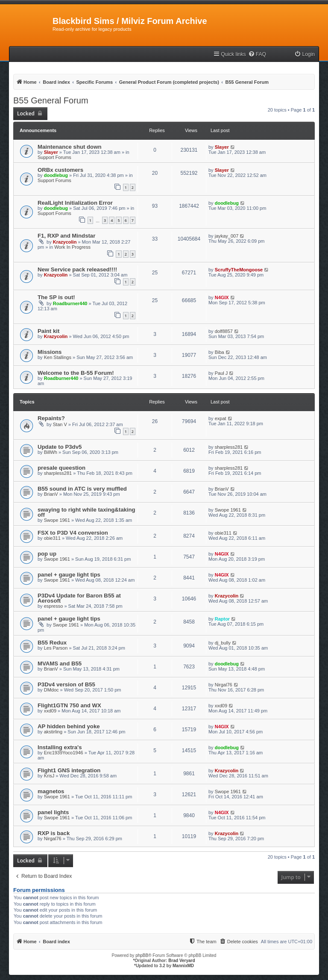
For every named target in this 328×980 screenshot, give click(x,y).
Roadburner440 (70, 303)
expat (221, 418)
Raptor (222, 619)
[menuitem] (257, 54)
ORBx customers (60, 170)
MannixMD (183, 966)
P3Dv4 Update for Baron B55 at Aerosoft (79, 598)
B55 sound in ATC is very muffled (82, 489)
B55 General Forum (51, 100)
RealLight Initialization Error (75, 203)
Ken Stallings (58, 357)
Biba (220, 352)
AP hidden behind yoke (69, 726)
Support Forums (54, 157)
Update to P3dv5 (60, 447)
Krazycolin (65, 242)
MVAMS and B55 (60, 664)
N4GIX (222, 297)
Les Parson (56, 648)
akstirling (53, 732)
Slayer (51, 152)
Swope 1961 (57, 520)
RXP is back (54, 833)
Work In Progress (72, 247)
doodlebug (56, 175)
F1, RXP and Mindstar (66, 236)
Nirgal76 (224, 685)
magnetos (51, 791)
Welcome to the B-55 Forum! (76, 373)
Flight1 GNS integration (69, 770)
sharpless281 (229, 447)
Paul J (221, 373)
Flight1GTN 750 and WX (69, 705)
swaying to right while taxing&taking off (86, 512)
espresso (54, 606)
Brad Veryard (182, 961)
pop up (47, 554)
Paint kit (48, 331)
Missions (50, 352)
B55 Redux (52, 643)
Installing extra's (60, 747)
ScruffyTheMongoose (239, 270)
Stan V (60, 424)
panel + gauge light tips (69, 575)
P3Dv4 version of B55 (66, 684)
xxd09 (50, 711)
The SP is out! (56, 297)
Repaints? (51, 418)
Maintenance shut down (69, 147)
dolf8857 (224, 331)
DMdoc (51, 690)
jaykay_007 (227, 236)
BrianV (51, 494)
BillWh (51, 452)
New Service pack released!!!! (77, 269)
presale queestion (61, 468)
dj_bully (223, 643)
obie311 (52, 538)
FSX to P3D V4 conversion (73, 533)
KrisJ (49, 776)
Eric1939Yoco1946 (64, 753)
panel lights (53, 812)
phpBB (142, 955)
